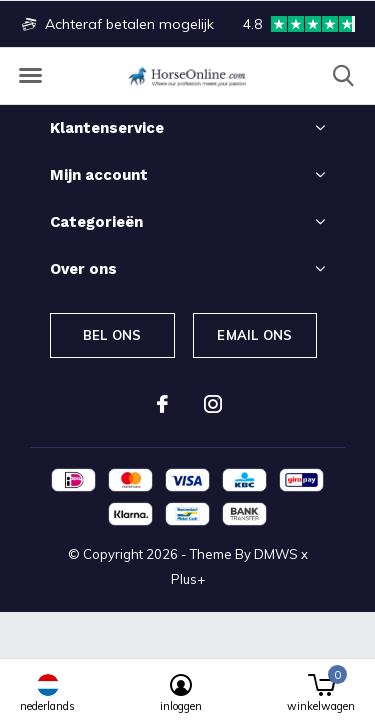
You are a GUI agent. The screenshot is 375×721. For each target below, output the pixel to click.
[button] (30, 76)
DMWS (276, 554)
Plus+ (188, 579)
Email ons (254, 335)
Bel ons (112, 335)
